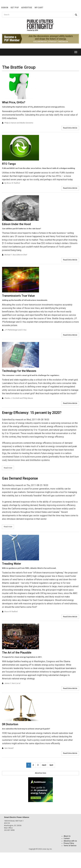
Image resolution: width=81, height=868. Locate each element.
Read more (9, 468)
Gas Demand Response (20, 478)
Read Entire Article (70, 128)
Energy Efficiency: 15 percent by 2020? (32, 413)
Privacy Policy (69, 843)
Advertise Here (40, 773)
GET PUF (15, 8)
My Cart (39, 8)
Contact (67, 838)
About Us (67, 836)
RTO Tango (9, 164)
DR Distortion (10, 724)
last (51, 765)
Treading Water (12, 564)
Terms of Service (70, 846)
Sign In (5, 8)
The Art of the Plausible (17, 653)
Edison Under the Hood (16, 224)
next (44, 765)
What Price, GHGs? (14, 102)
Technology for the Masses (19, 371)
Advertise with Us (70, 841)
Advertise (27, 8)
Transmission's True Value (18, 296)
